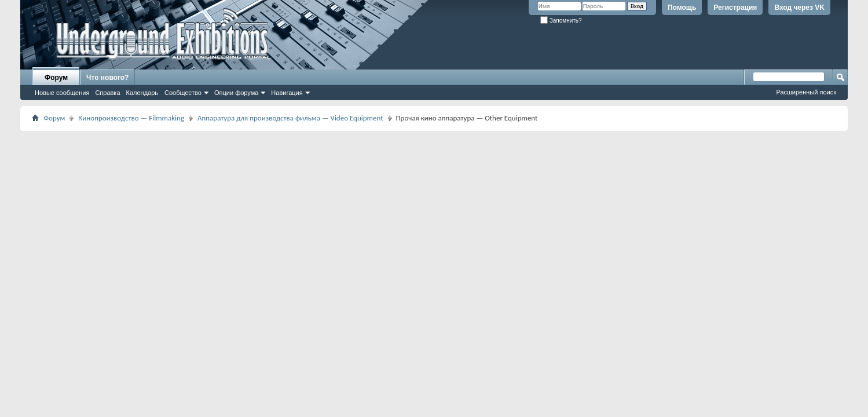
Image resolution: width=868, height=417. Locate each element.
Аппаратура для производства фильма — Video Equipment (290, 118)
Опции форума (236, 93)
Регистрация (735, 8)
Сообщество (183, 93)
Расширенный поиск (806, 92)
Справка (107, 93)
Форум (56, 78)
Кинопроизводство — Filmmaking (131, 118)
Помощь (682, 8)
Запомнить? (561, 21)
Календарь (142, 93)
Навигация (287, 93)
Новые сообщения (62, 93)
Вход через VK (799, 8)
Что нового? (107, 78)
